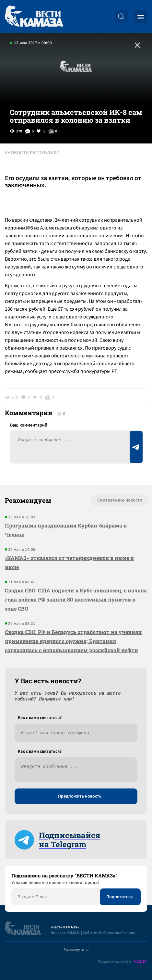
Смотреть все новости (120, 500)
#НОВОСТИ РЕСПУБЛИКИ (32, 153)
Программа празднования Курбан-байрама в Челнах (66, 530)
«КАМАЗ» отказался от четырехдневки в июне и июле (69, 562)
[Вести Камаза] (34, 16)
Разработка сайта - (122, 962)
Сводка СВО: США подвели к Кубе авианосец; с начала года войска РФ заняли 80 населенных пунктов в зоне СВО (76, 599)
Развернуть (76, 950)
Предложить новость (80, 796)
